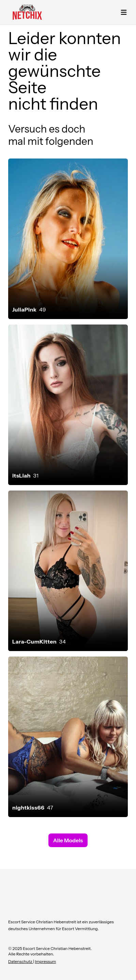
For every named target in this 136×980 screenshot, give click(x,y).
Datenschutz (21, 961)
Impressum (45, 961)
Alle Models (68, 840)
